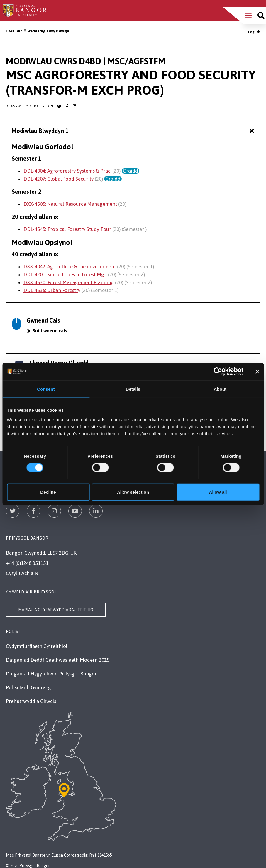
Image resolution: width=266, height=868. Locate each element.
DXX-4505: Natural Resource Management (70, 204)
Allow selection (133, 492)
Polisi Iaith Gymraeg (28, 687)
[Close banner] (257, 372)
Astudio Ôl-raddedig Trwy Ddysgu (39, 31)
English (254, 32)
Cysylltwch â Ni (23, 573)
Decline (48, 492)
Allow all (218, 492)
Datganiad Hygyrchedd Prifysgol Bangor (51, 674)
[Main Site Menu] (248, 16)
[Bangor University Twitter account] (59, 107)
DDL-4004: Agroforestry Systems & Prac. (67, 171)
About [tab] (220, 389)
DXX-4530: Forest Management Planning (69, 282)
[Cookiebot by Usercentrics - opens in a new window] (218, 372)
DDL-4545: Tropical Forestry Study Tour (67, 229)
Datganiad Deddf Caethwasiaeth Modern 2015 (58, 660)
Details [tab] (133, 389)
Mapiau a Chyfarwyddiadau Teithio (56, 610)
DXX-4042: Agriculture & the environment (70, 267)
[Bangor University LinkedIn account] (74, 107)
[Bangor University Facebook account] (67, 107)
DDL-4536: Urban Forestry (52, 290)
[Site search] (261, 16)
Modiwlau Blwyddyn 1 (134, 131)
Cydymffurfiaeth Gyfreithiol (37, 646)
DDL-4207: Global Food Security (59, 179)
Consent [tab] (46, 389)
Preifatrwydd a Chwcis (31, 701)
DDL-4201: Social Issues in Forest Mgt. (65, 275)
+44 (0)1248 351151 (27, 563)
